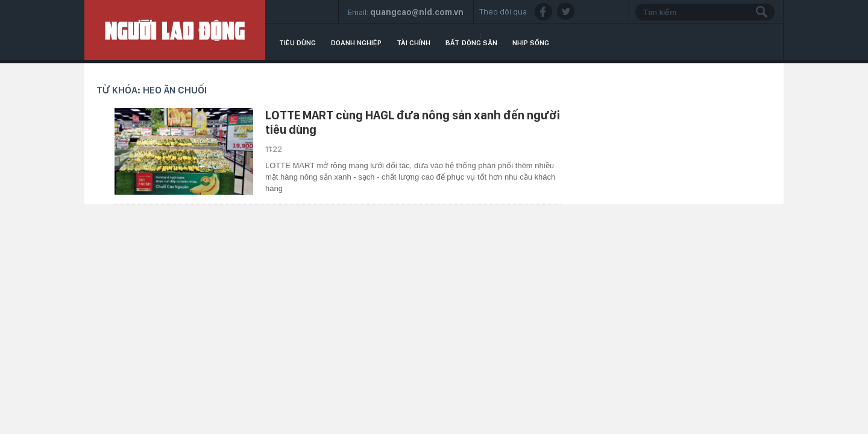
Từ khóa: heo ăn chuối (152, 90)
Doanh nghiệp (356, 43)
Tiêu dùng (297, 43)
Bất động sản (471, 43)
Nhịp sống (531, 43)
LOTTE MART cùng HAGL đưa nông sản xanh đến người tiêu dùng (413, 122)
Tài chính (414, 43)
